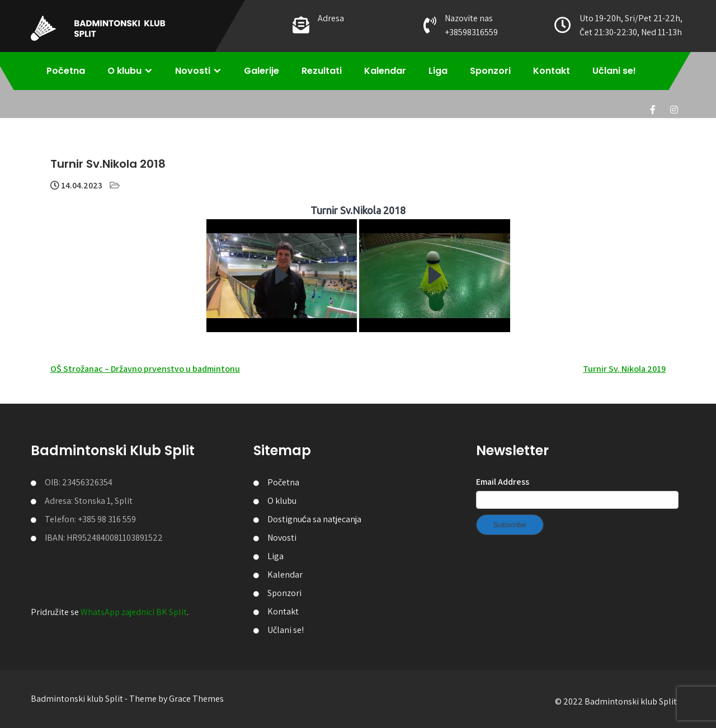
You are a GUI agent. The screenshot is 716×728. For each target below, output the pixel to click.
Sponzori (490, 71)
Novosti (193, 71)
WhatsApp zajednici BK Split (134, 612)
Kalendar (385, 71)
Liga (438, 71)
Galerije (262, 71)
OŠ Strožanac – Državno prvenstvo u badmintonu (145, 369)
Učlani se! (614, 71)
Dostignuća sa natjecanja (314, 519)
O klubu (124, 71)
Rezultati (322, 71)
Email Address (503, 482)
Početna (66, 71)
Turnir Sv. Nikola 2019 (624, 369)
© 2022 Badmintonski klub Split (616, 701)
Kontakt (552, 71)
